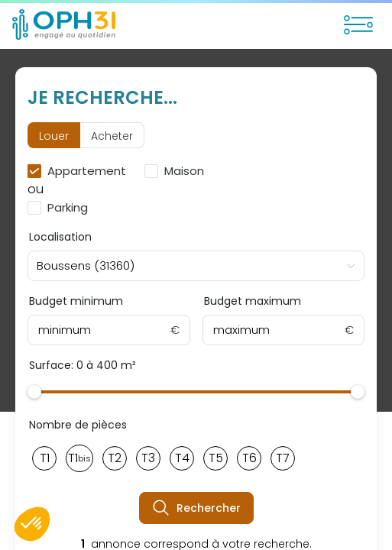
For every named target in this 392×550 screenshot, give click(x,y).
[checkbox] (80, 171)
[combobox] (196, 266)
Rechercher (196, 508)
